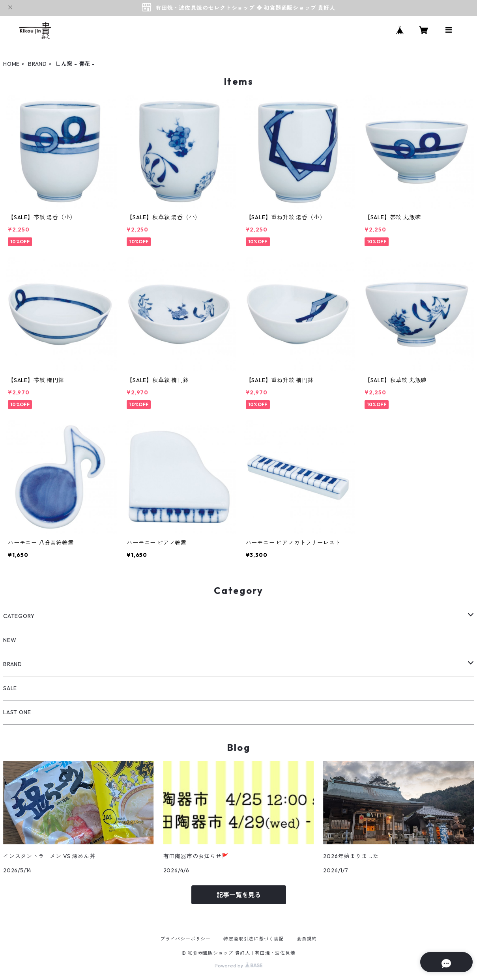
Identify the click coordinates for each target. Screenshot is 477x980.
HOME (11, 64)
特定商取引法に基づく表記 (254, 939)
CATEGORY (19, 616)
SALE (10, 688)
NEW (10, 640)
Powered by (238, 966)
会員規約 (307, 939)
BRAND (37, 64)
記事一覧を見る (239, 895)
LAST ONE (17, 712)
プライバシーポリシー (185, 939)
